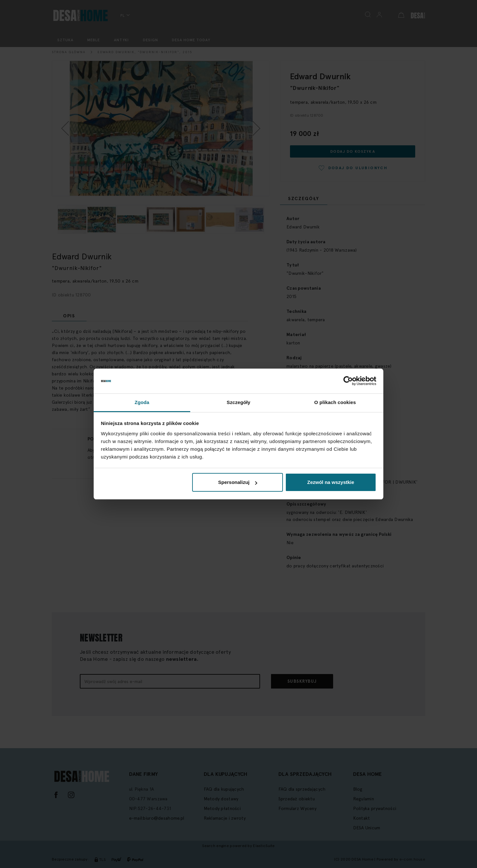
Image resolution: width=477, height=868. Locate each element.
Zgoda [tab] (142, 402)
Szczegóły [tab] (238, 402)
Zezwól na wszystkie (331, 482)
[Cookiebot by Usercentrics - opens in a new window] (348, 381)
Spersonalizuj (238, 482)
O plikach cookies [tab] (335, 402)
